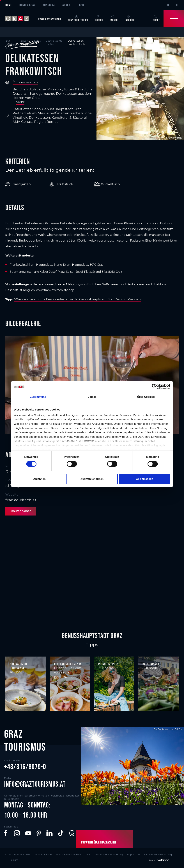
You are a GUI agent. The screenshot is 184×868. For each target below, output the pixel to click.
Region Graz (27, 5)
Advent (67, 5)
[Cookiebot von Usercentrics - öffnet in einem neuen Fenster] (154, 386)
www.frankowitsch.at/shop (55, 290)
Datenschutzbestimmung (109, 854)
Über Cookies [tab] (146, 397)
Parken (114, 18)
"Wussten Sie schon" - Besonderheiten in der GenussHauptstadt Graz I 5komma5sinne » (77, 299)
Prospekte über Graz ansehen (98, 842)
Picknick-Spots (108, 664)
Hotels (99, 18)
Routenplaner (21, 511)
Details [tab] (92, 397)
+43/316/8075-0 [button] (25, 767)
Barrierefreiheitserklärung (158, 854)
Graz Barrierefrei (78, 18)
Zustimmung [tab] (38, 397)
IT (177, 5)
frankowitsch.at (21, 500)
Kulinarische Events (68, 664)
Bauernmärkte (152, 664)
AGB (88, 854)
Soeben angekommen (50, 19)
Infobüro (130, 18)
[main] (92, 329)
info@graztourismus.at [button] (35, 784)
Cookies (14, 860)
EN (167, 5)
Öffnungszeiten (25, 82)
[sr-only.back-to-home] (20, 19)
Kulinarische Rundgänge (19, 666)
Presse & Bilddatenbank (69, 854)
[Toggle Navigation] (174, 19)
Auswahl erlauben (92, 479)
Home (9, 5)
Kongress (49, 5)
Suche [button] (157, 18)
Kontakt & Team (43, 854)
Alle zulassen (145, 479)
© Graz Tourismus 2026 (18, 854)
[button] (6, 833)
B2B (81, 5)
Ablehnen (39, 479)
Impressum (134, 854)
